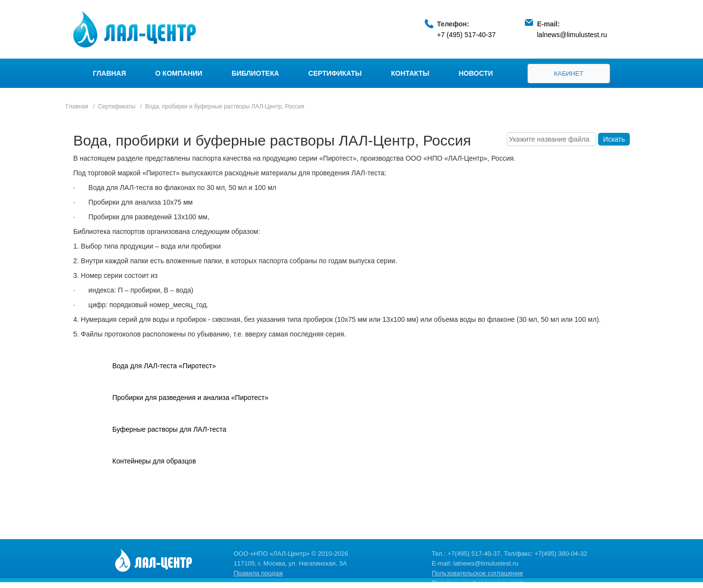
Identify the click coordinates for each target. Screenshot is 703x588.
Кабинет (569, 73)
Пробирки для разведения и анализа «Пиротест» (190, 398)
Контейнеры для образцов (154, 461)
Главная (109, 73)
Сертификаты (335, 73)
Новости (476, 73)
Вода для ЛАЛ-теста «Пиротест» (164, 366)
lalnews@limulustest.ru (572, 35)
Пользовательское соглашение (477, 573)
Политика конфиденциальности (478, 583)
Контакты (410, 73)
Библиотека (255, 73)
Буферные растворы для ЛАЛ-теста (169, 429)
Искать (614, 139)
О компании (179, 73)
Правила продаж (258, 573)
